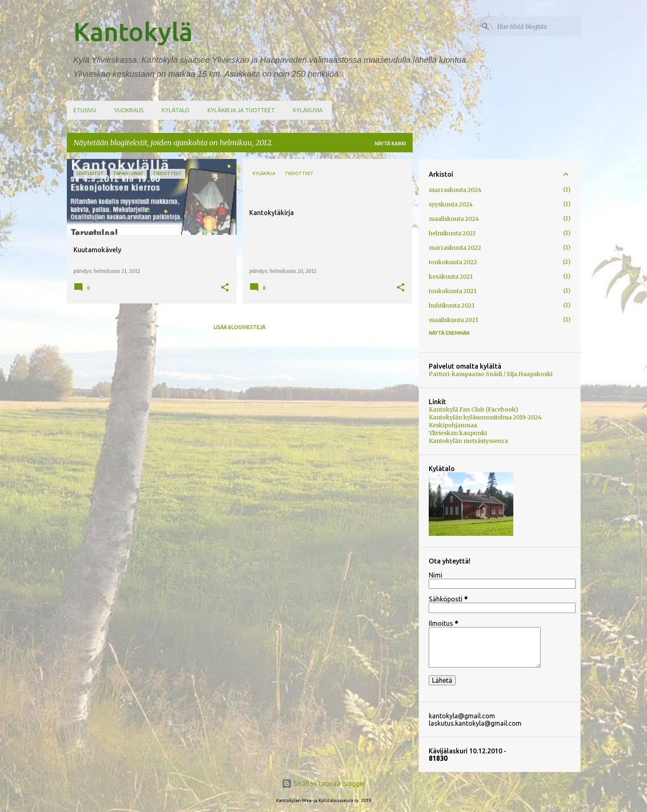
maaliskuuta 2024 (454, 219)
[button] (225, 288)
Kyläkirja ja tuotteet (241, 110)
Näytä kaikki (390, 143)
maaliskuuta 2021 (453, 320)
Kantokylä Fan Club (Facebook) (473, 410)
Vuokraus (129, 110)
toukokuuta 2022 (453, 262)
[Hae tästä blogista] (537, 26)
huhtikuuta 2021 (452, 305)
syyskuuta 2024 (451, 204)
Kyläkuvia (308, 110)
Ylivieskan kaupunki (458, 433)
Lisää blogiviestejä (240, 327)
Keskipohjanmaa (453, 425)
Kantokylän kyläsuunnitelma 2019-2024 (485, 417)
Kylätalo (176, 110)
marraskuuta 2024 (455, 190)
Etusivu (85, 110)
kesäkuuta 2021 (451, 277)
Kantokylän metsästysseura (468, 441)
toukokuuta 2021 (453, 291)
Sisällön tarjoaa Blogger (323, 784)
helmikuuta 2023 (452, 233)
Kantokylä (133, 31)
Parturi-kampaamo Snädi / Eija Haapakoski (491, 374)
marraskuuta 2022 (455, 248)
